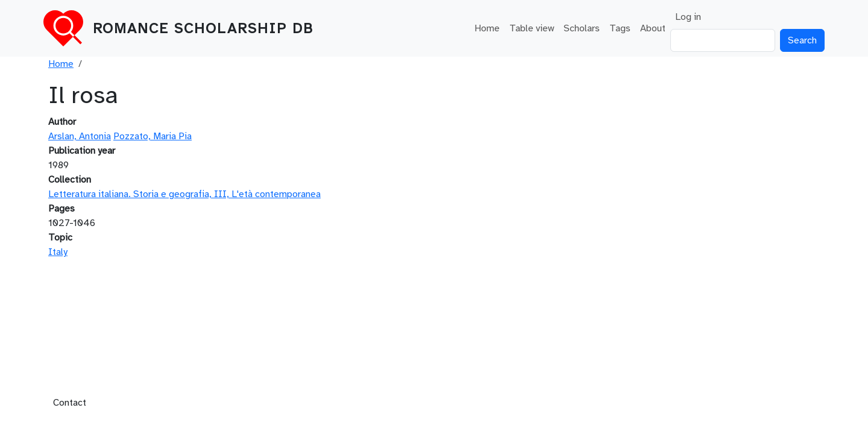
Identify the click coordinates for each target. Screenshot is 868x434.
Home (487, 28)
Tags (620, 28)
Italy (58, 252)
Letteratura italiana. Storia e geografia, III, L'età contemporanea (184, 194)
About (653, 28)
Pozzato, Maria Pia (153, 136)
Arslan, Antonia (80, 136)
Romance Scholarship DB (203, 28)
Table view (532, 28)
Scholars (582, 28)
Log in (688, 17)
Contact (70, 403)
